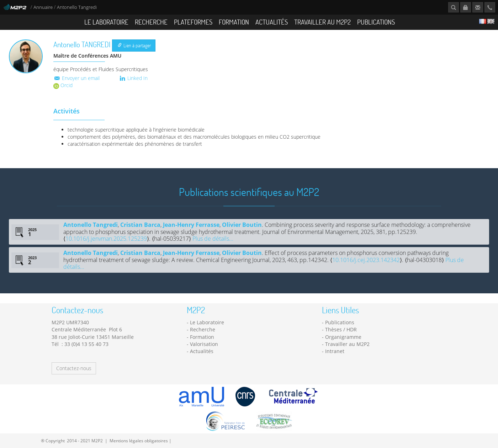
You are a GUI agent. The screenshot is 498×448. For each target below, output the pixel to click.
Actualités (272, 22)
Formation (234, 22)
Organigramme (343, 337)
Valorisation (204, 344)
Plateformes (193, 22)
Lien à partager (134, 45)
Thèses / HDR (341, 329)
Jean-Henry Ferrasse (191, 225)
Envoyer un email (76, 78)
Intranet (335, 351)
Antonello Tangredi (91, 225)
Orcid (63, 85)
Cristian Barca (140, 225)
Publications (376, 22)
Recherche (151, 22)
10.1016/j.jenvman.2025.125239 (106, 239)
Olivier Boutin (242, 225)
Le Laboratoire (106, 22)
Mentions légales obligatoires (139, 441)
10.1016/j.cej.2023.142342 (366, 260)
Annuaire (44, 7)
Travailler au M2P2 (322, 22)
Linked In (133, 78)
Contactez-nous (74, 368)
